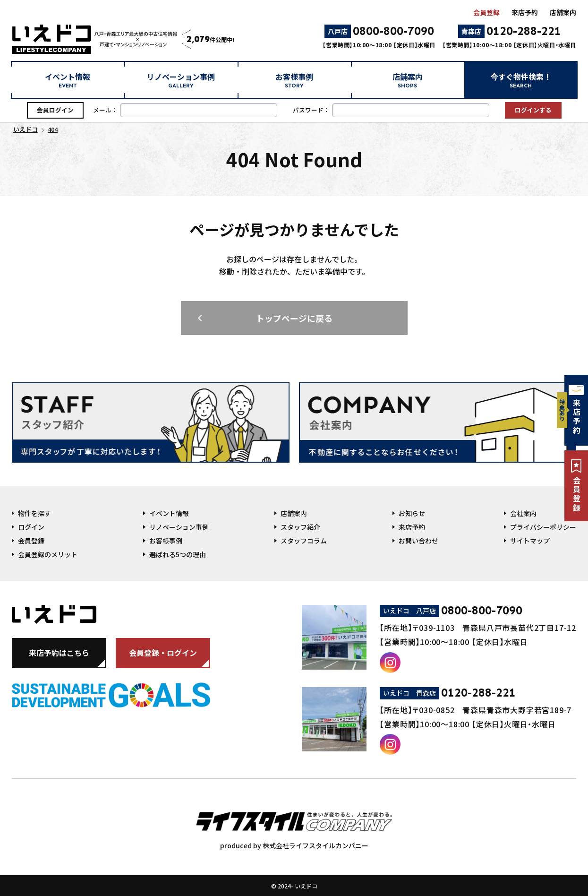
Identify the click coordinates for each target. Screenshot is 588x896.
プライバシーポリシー (543, 527)
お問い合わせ (418, 541)
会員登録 (486, 12)
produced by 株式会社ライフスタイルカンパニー (294, 826)
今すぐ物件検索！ (521, 80)
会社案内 (523, 513)
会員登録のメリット (48, 554)
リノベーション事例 (181, 80)
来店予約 (525, 12)
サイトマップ (530, 541)
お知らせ (412, 513)
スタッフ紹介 (300, 527)
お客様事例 (294, 80)
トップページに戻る (294, 318)
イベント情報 (68, 80)
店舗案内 (563, 12)
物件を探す (34, 513)
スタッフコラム (304, 541)
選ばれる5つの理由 (178, 554)
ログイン (31, 527)
